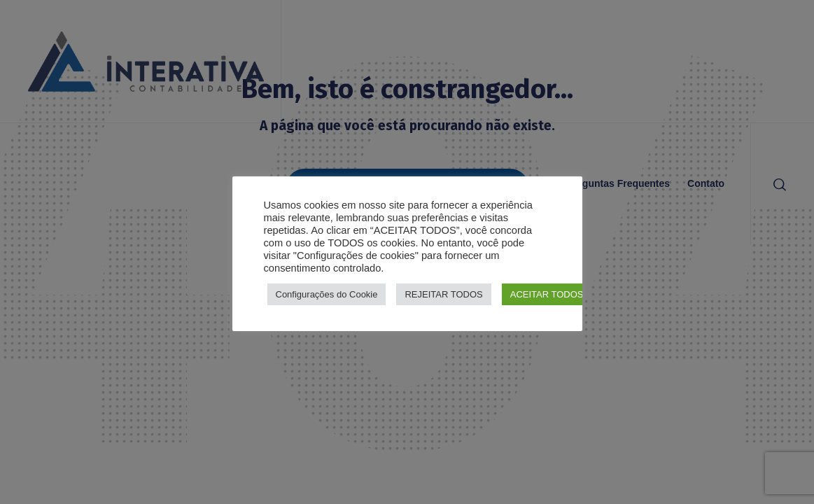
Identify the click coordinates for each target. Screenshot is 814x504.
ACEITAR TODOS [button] (547, 294)
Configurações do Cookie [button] (327, 294)
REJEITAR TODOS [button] (443, 294)
